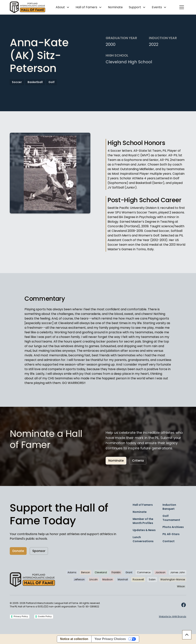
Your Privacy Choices (110, 639)
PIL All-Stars (171, 534)
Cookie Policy (45, 616)
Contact (169, 541)
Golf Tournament (171, 518)
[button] (63, 7)
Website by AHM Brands (173, 616)
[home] (27, 7)
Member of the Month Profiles (143, 521)
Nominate (115, 7)
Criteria (138, 461)
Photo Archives (173, 527)
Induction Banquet (169, 507)
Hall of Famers (143, 505)
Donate (18, 551)
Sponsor (39, 551)
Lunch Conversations (143, 539)
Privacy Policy (21, 616)
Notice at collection (74, 639)
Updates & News (144, 530)
